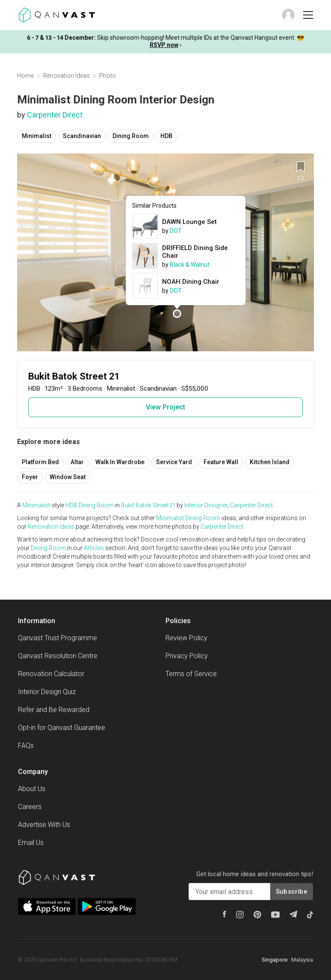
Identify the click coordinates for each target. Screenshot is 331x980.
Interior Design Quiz (47, 692)
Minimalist (37, 136)
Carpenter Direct (55, 115)
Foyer (30, 477)
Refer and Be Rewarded (54, 710)
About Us (32, 789)
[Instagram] (240, 915)
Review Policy (186, 638)
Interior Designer (206, 505)
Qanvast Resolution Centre (58, 656)
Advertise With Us (44, 825)
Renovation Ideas (66, 76)
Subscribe (292, 892)
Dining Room (131, 136)
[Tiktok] (310, 915)
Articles (94, 548)
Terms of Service (191, 674)
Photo (108, 76)
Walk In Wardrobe (120, 462)
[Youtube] (275, 915)
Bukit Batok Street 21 (148, 505)
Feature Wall (221, 462)
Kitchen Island (270, 462)
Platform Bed (40, 462)
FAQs (26, 746)
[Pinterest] (257, 915)
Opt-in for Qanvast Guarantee (62, 728)
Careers (30, 807)
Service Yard (174, 462)
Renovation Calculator (51, 674)
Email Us (31, 843)
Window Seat (68, 477)
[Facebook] (225, 914)
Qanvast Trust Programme (58, 638)
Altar (77, 462)
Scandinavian (82, 136)
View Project (165, 407)
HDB (166, 136)
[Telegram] (293, 914)
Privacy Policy (187, 656)
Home (25, 76)
